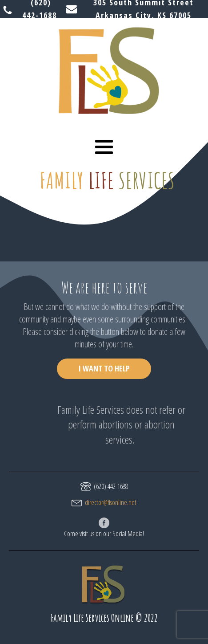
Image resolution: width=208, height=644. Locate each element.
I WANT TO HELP (104, 368)
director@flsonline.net (111, 502)
